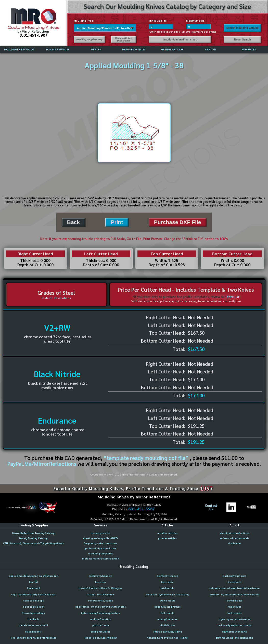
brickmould (168, 588)
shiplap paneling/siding (168, 632)
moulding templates (101, 553)
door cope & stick (34, 607)
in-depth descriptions (56, 298)
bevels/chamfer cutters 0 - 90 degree (101, 588)
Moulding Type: (84, 20)
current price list (100, 533)
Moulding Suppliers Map (89, 39)
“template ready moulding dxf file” (146, 458)
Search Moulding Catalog (243, 28)
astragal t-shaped (168, 576)
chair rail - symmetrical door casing (167, 594)
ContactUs (211, 508)
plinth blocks (167, 625)
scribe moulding (101, 632)
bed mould (34, 588)
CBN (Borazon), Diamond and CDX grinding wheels (33, 543)
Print (117, 222)
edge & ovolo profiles (167, 607)
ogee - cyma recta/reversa (235, 619)
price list (233, 297)
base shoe (167, 582)
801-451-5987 (142, 509)
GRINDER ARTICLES (172, 49)
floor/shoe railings (33, 613)
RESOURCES (249, 49)
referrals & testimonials (235, 538)
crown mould (168, 600)
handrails (34, 619)
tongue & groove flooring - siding (168, 638)
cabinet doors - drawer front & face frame (234, 588)
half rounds (234, 613)
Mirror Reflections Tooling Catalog (33, 533)
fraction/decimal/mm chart (180, 39)
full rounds (168, 613)
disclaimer (235, 543)
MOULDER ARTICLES (134, 49)
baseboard (235, 582)
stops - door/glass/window (101, 638)
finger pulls (234, 607)
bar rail (33, 582)
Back (73, 222)
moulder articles (167, 533)
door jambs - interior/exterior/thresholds (100, 607)
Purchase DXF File (178, 222)
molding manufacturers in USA (101, 558)
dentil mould (234, 600)
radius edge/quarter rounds (235, 625)
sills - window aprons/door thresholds (33, 638)
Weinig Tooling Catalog (33, 538)
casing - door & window (101, 594)
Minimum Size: (158, 20)
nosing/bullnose (167, 619)
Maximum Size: (196, 20)
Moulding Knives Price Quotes (124, 39)
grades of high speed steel (100, 548)
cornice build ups (34, 600)
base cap (100, 582)
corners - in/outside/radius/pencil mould (235, 594)
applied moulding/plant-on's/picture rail (34, 576)
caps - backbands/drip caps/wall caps (33, 594)
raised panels (33, 632)
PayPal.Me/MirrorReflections (42, 464)
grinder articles (167, 538)
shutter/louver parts (234, 632)
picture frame (101, 625)
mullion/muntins (100, 619)
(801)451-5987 (34, 35)
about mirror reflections (235, 533)
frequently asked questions (100, 543)
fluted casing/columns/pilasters (100, 613)
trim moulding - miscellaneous (234, 638)
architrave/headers (100, 576)
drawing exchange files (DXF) (100, 538)
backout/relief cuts (234, 576)
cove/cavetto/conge (100, 600)
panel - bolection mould (33, 625)
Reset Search (243, 39)
